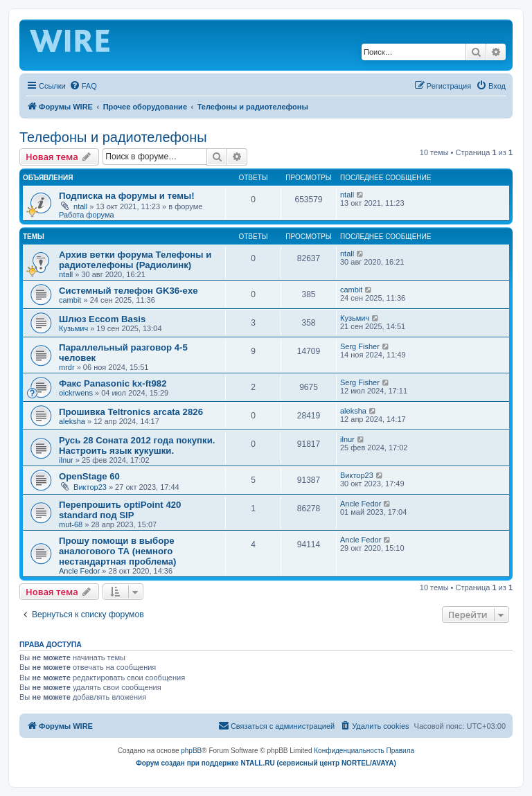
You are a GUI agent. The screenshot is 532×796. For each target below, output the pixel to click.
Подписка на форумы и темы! (127, 196)
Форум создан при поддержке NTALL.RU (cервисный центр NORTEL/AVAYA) (266, 763)
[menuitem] (83, 86)
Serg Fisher (360, 346)
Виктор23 (90, 487)
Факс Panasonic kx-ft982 (113, 383)
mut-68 (71, 524)
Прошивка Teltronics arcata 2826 (131, 412)
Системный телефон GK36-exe (128, 291)
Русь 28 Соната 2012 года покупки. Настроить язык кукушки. (137, 445)
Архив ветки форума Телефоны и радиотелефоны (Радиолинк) (135, 260)
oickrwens (76, 393)
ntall (80, 206)
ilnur (66, 460)
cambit (70, 300)
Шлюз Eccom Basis (102, 319)
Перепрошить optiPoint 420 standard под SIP (120, 510)
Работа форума (87, 215)
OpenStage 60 (89, 476)
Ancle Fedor (361, 504)
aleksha (72, 421)
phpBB (191, 751)
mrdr (67, 367)
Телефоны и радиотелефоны (113, 137)
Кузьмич (73, 328)
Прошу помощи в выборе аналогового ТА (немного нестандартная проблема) (118, 551)
